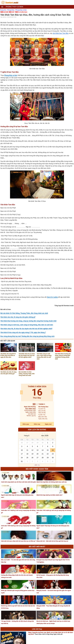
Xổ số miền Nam (22, 12)
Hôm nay (37, 424)
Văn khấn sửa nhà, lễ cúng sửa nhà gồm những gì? (18, 317)
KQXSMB (5, 12)
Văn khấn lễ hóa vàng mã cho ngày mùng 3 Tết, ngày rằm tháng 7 (23, 332)
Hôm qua (26, 424)
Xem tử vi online (52, 297)
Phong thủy (11, 10)
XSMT (13, 12)
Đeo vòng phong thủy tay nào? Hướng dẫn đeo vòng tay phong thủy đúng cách (27, 336)
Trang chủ (3, 10)
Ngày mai (48, 424)
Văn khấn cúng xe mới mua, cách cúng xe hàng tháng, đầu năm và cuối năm (27, 325)
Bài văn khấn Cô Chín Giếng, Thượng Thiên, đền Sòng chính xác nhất (24, 313)
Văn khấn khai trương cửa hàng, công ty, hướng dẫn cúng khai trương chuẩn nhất (28, 321)
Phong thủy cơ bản (21, 10)
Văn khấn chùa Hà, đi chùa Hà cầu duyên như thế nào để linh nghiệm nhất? (26, 329)
